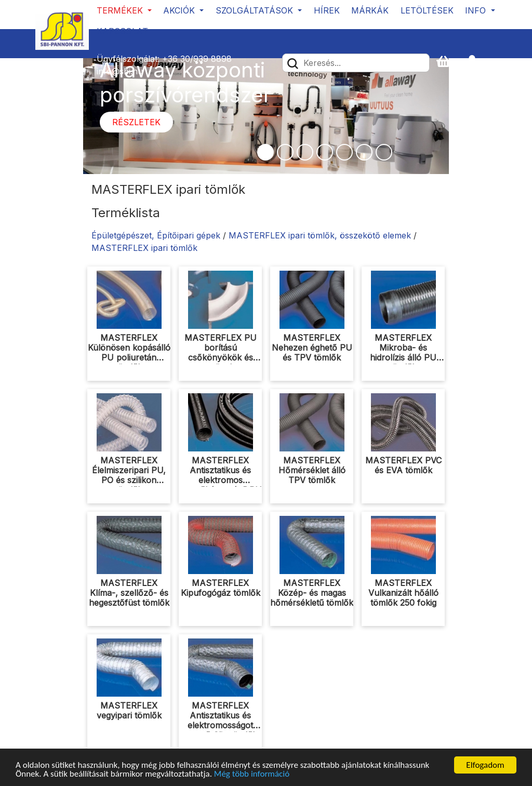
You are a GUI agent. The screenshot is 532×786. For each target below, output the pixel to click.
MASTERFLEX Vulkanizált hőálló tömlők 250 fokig (403, 593)
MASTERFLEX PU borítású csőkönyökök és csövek (221, 353)
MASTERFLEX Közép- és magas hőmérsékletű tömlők (312, 593)
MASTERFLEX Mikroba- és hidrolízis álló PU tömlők (403, 353)
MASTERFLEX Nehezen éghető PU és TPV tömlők (312, 348)
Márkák (370, 10)
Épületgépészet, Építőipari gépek (156, 235)
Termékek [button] (121, 10)
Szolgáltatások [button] (256, 10)
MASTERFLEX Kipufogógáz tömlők (221, 588)
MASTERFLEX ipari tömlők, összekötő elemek (320, 235)
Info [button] (477, 10)
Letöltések (427, 10)
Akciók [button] (180, 10)
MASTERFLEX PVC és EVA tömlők (403, 465)
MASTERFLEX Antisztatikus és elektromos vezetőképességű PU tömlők (220, 480)
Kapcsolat (122, 31)
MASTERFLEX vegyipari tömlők (129, 710)
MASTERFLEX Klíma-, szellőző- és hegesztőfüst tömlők (129, 593)
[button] (476, 62)
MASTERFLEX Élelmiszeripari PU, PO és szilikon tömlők (129, 475)
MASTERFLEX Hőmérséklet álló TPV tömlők (312, 470)
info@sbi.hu (120, 71)
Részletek (136, 122)
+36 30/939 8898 (197, 59)
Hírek (327, 10)
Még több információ (252, 774)
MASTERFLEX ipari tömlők (144, 248)
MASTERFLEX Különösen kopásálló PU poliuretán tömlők (129, 353)
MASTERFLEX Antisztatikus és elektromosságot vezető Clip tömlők (221, 721)
